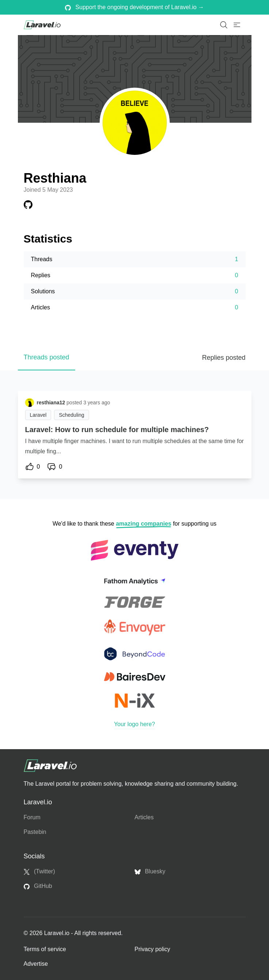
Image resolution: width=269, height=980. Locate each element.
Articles (144, 817)
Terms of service (45, 949)
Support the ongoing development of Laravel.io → (134, 7)
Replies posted (224, 358)
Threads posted (47, 357)
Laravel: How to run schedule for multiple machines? (117, 430)
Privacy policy (153, 949)
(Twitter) (39, 872)
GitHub (38, 886)
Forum (32, 817)
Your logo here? (134, 724)
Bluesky (150, 872)
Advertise (36, 964)
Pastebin (35, 832)
